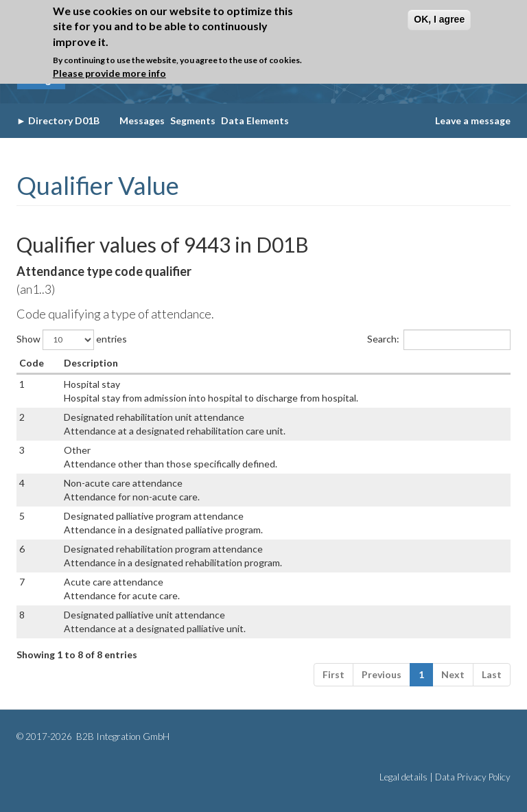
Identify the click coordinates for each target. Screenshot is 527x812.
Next (453, 674)
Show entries (72, 340)
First (333, 674)
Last (492, 674)
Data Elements (255, 120)
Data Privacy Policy (473, 777)
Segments (193, 120)
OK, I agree (439, 19)
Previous (382, 674)
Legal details (403, 777)
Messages (142, 120)
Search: (439, 340)
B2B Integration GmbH (122, 736)
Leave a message (473, 120)
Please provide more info (109, 73)
